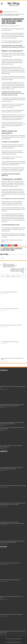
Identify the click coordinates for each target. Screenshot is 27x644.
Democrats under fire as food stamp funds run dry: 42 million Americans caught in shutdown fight (17, 270)
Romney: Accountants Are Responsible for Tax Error (11, 325)
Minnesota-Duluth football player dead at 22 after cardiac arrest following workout (13, 542)
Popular (7, 276)
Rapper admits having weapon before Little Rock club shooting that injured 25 (12, 423)
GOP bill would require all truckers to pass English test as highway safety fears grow (10, 265)
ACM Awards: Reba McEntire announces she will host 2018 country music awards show (12, 405)
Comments (13, 276)
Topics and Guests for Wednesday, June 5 (9, 309)
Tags (18, 276)
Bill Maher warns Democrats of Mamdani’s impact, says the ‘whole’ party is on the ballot (13, 504)
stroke (13, 250)
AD (11, 639)
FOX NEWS (5, 25)
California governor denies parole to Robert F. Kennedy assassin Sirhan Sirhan (12, 468)
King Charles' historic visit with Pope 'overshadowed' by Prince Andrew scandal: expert (12, 523)
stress (8, 250)
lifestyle (3, 250)
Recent (3, 276)
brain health (6, 249)
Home (2, 14)
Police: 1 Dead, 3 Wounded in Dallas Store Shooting (13, 485)
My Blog (14, 3)
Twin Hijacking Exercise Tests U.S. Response (10, 342)
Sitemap (20, 639)
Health (6, 14)
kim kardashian (19, 249)
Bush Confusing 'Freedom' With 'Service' (11, 12)
